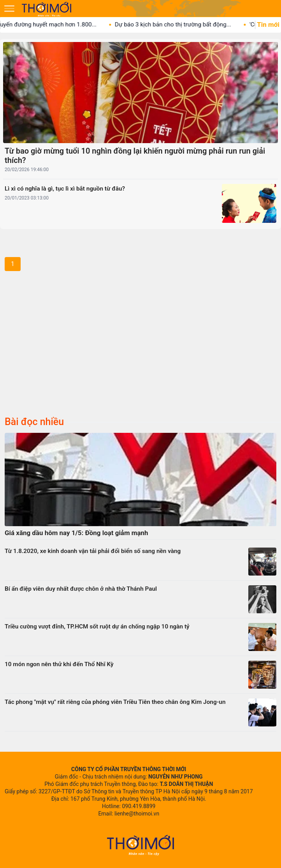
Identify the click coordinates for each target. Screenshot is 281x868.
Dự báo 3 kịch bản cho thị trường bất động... (182, 24)
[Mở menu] (9, 9)
